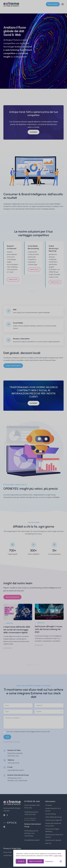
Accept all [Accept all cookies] (21, 861)
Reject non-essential (36, 861)
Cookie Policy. (58, 856)
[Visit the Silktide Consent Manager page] (61, 861)
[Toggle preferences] (50, 861)
